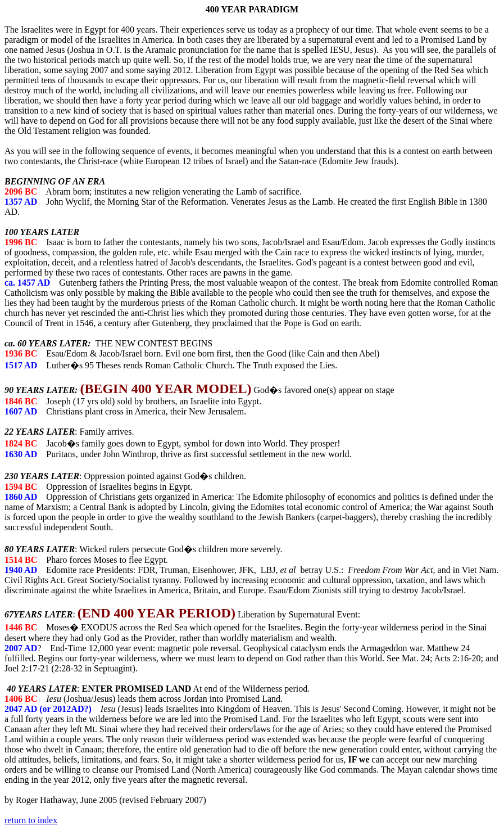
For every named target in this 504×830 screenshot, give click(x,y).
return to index (31, 820)
